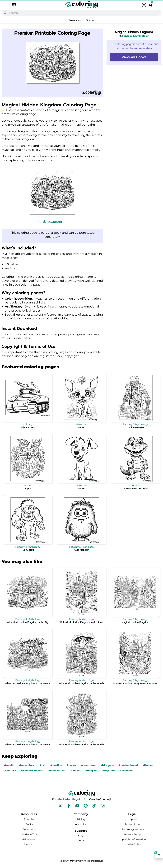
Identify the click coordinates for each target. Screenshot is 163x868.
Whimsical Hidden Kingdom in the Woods (28, 683)
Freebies (75, 20)
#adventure (27, 765)
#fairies (148, 765)
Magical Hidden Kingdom (135, 622)
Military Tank (28, 427)
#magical (91, 771)
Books (90, 20)
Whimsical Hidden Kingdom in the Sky (28, 622)
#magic (75, 771)
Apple (28, 489)
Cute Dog (81, 427)
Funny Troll (28, 550)
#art (42, 765)
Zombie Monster (135, 427)
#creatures (89, 765)
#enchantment (128, 765)
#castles (56, 765)
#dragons (107, 765)
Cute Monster (81, 550)
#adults (9, 765)
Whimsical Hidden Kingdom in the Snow (81, 622)
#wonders (126, 771)
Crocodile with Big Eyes (135, 489)
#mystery (109, 771)
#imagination (57, 771)
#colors (71, 765)
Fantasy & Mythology (135, 36)
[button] (12, 5)
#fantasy (10, 771)
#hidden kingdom (32, 771)
